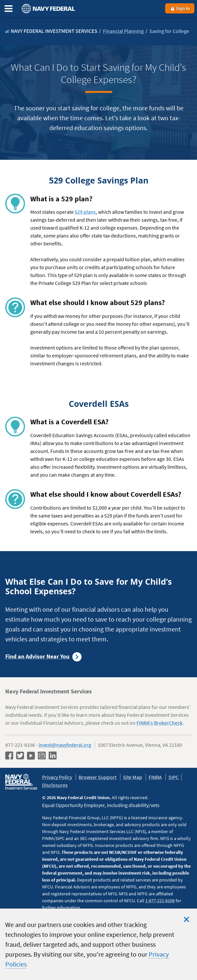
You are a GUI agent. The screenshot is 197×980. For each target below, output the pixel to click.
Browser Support (98, 777)
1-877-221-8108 (160, 901)
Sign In (180, 8)
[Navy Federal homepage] (47, 8)
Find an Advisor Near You (37, 656)
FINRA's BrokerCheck (160, 723)
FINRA (155, 777)
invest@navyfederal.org (65, 745)
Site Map (133, 777)
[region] (98, 944)
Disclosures (55, 785)
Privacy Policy (57, 777)
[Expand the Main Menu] (9, 9)
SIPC (173, 777)
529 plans (85, 212)
